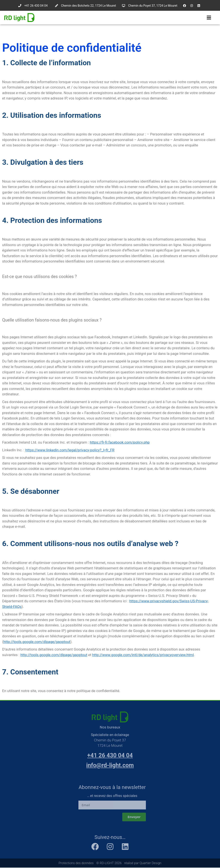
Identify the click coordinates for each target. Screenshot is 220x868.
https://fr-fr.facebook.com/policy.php (120, 443)
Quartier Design (151, 863)
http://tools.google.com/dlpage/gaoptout (37, 642)
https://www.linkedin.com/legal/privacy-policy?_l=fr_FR (70, 450)
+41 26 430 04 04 (110, 756)
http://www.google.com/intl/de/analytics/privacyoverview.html (143, 655)
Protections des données (76, 863)
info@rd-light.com (110, 766)
